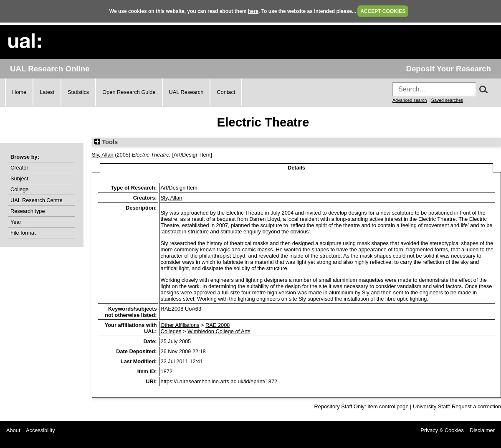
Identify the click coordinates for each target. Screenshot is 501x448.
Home (19, 92)
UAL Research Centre (37, 200)
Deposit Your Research (448, 69)
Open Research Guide (129, 92)
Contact (226, 92)
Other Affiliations (180, 325)
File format (23, 233)
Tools (106, 142)
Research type (28, 211)
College (19, 189)
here (253, 11)
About (13, 430)
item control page (388, 406)
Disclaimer (482, 430)
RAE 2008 (218, 325)
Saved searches (447, 100)
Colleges (171, 331)
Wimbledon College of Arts (219, 331)
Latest (47, 92)
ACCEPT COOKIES (383, 11)
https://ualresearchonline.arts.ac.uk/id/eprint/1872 (219, 381)
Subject (19, 178)
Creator (19, 168)
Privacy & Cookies (442, 430)
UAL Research (186, 92)
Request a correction (476, 406)
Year (16, 222)
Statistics (78, 92)
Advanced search (410, 100)
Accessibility (40, 430)
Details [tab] (296, 168)
